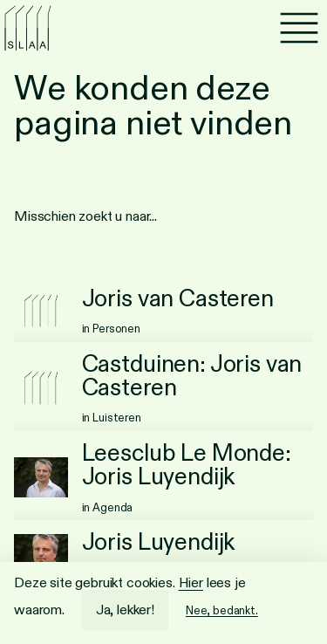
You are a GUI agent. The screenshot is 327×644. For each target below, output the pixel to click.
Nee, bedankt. (222, 610)
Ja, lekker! (125, 610)
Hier (191, 582)
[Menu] (299, 28)
